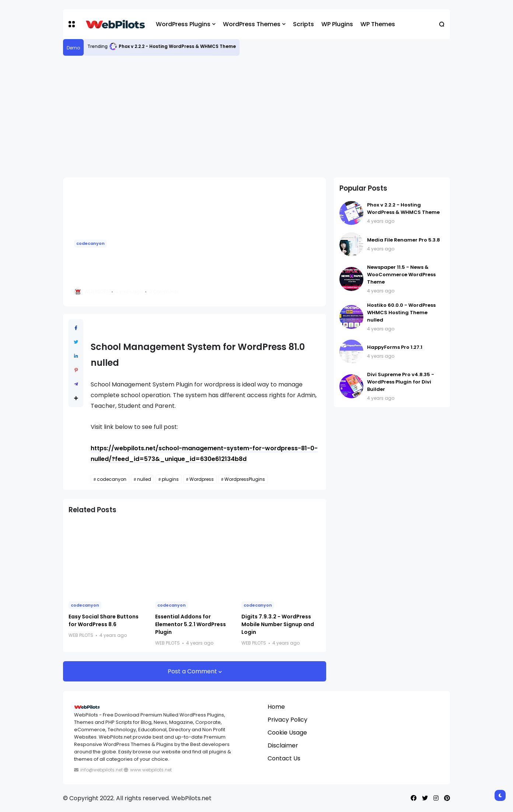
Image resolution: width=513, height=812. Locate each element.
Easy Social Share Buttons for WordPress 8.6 (104, 620)
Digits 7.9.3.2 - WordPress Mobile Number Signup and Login (278, 624)
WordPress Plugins (183, 24)
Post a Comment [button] (193, 671)
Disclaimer (283, 745)
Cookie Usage (287, 733)
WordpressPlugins (245, 479)
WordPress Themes (252, 24)
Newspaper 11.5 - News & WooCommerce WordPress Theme (401, 275)
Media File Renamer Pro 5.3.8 (404, 240)
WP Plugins (337, 24)
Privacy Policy (287, 720)
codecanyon (90, 243)
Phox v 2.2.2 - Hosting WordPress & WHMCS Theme (177, 46)
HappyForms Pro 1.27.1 (395, 347)
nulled (144, 479)
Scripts (303, 24)
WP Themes (378, 24)
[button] (72, 24)
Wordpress (202, 479)
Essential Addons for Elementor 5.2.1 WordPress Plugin (191, 624)
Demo (73, 48)
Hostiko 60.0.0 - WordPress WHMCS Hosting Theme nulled (401, 313)
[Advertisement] (256, 117)
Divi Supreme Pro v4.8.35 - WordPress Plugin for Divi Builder (401, 382)
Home (276, 707)
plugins (170, 479)
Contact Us (284, 758)
